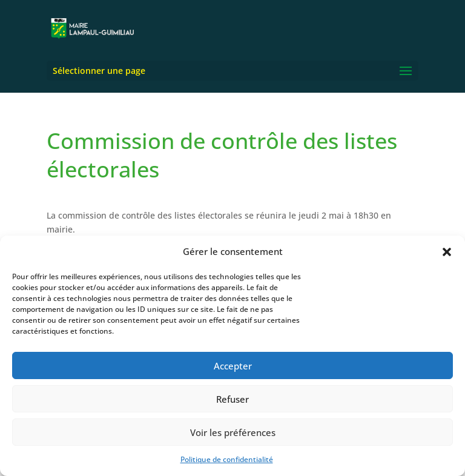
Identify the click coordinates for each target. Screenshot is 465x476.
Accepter (233, 366)
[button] (447, 252)
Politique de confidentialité (227, 459)
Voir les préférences (233, 432)
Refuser (232, 399)
